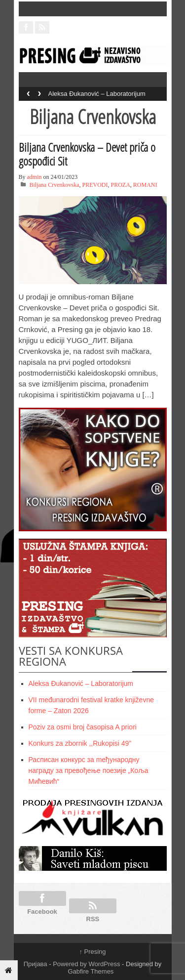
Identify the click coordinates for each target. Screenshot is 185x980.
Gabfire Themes (91, 971)
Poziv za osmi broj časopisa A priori (83, 727)
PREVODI (95, 185)
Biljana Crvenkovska (55, 185)
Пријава (36, 964)
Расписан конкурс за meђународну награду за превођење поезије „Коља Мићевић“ (89, 770)
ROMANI (145, 185)
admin (35, 177)
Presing (92, 952)
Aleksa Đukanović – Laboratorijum (97, 94)
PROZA (121, 185)
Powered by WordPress (86, 964)
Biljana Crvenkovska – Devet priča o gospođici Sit (87, 154)
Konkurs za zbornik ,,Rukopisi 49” (80, 743)
